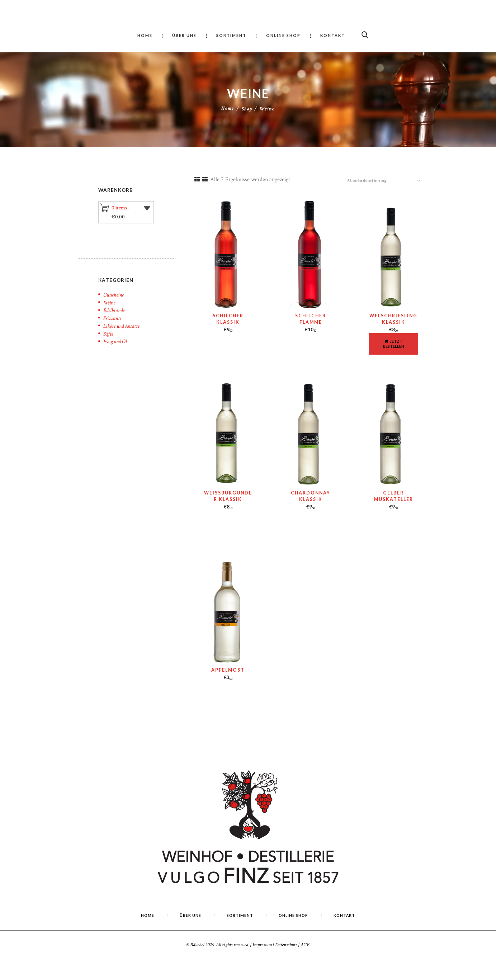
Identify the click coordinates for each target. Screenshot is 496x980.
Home (227, 109)
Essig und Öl (116, 337)
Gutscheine (114, 290)
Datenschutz (286, 937)
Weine (110, 298)
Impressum (262, 937)
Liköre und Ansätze (124, 321)
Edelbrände (115, 305)
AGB (305, 937)
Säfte (109, 329)
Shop (247, 109)
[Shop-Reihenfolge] (389, 174)
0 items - (122, 207)
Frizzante (113, 313)
